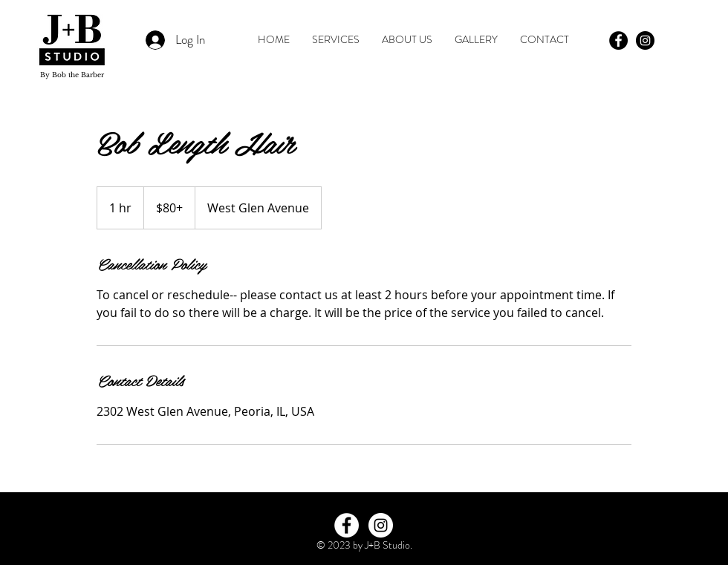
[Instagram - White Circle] (381, 525)
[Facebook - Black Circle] (618, 40)
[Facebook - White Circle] (347, 525)
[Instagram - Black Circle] (645, 40)
